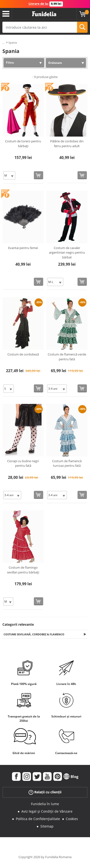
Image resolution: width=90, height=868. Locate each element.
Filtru (10, 62)
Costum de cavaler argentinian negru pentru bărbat (67, 253)
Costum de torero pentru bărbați (23, 144)
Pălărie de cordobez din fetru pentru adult (67, 144)
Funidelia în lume (45, 804)
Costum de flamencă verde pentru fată (67, 357)
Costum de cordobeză (23, 354)
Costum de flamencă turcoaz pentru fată (67, 463)
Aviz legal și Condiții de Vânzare (47, 811)
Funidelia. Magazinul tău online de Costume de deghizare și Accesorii (44, 14)
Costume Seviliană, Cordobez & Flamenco (34, 634)
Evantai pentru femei (23, 248)
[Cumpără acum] (39, 175)
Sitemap (47, 826)
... (3, 43)
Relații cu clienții (45, 792)
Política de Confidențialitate (38, 819)
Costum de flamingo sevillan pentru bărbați (23, 570)
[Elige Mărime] (9, 175)
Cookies (72, 819)
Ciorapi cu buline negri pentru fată (23, 463)
